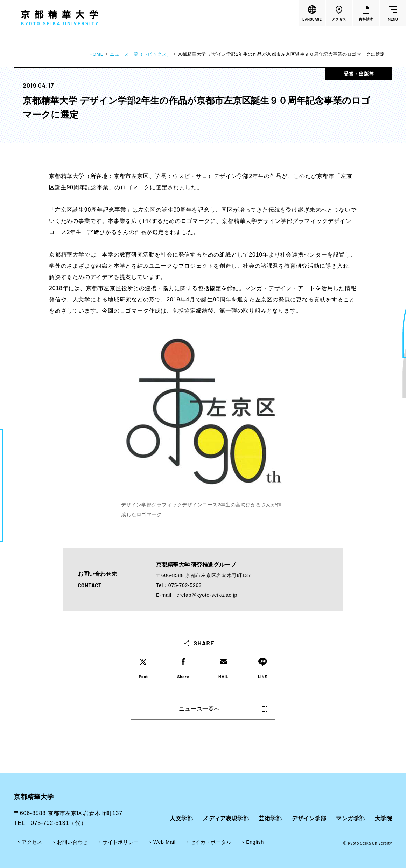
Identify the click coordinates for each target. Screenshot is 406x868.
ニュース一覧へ (223, 709)
